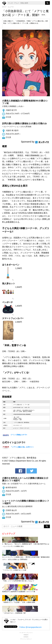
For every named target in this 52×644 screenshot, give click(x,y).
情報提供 (26, 635)
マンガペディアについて (26, 633)
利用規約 (26, 637)
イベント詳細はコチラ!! (19, 435)
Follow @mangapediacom (30, 627)
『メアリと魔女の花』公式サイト (22, 447)
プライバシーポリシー (26, 639)
